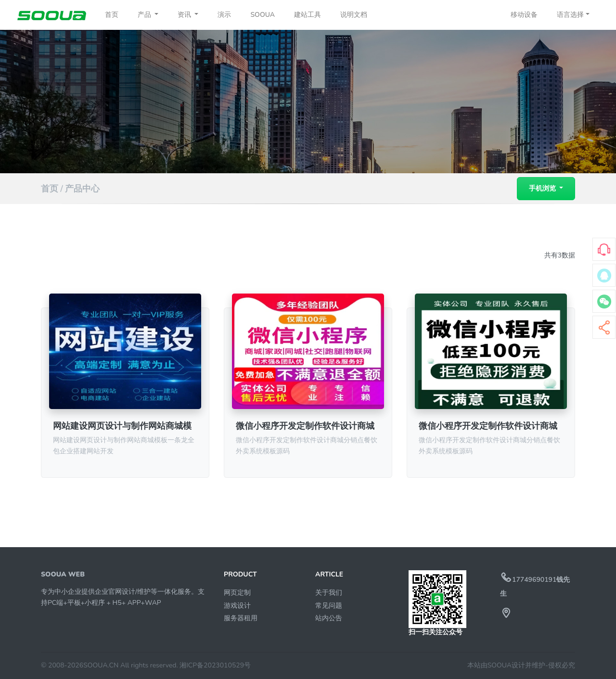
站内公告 (329, 618)
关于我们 (329, 593)
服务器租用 (241, 618)
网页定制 (237, 593)
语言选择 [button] (570, 15)
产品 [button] (145, 15)
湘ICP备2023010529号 (215, 665)
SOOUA (263, 15)
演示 (224, 15)
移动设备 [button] (524, 15)
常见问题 (329, 606)
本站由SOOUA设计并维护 (506, 665)
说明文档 (354, 15)
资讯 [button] (185, 15)
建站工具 (308, 15)
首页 (112, 15)
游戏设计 (237, 606)
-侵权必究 (560, 665)
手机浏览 (543, 188)
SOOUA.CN (101, 665)
